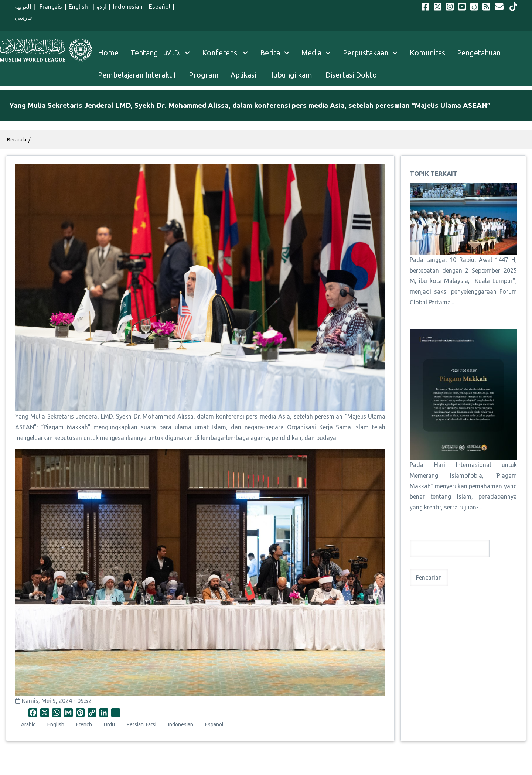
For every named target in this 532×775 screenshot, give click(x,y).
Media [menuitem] (311, 53)
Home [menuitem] (108, 53)
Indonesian (128, 7)
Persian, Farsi (141, 724)
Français (50, 7)
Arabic (28, 724)
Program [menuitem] (204, 75)
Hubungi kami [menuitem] (291, 75)
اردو (101, 7)
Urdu (109, 724)
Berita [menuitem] (270, 53)
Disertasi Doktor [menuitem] (353, 75)
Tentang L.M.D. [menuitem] (156, 53)
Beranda (17, 140)
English (79, 7)
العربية (23, 7)
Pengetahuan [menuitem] (479, 53)
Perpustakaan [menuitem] (366, 53)
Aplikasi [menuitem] (243, 75)
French (84, 724)
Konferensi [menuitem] (220, 53)
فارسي (23, 17)
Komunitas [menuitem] (427, 53)
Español (160, 7)
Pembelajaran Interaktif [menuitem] (137, 75)
